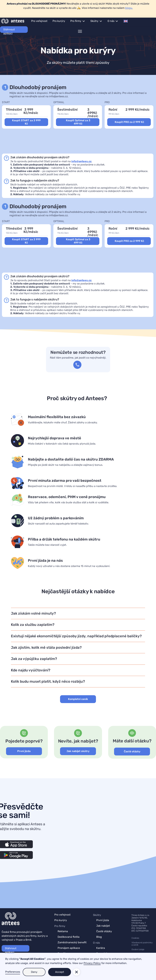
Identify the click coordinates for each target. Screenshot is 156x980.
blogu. (129, 8)
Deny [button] (34, 972)
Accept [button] (60, 972)
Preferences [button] (13, 972)
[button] (78, 21)
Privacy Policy (92, 963)
